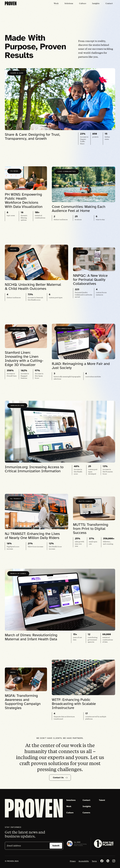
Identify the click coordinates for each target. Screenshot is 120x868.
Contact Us (60, 778)
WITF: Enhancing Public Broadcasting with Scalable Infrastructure (74, 705)
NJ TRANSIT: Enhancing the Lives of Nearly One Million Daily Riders (32, 537)
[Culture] (83, 3)
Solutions (71, 800)
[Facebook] (102, 861)
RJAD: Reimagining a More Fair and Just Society (81, 367)
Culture (70, 813)
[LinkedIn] (108, 861)
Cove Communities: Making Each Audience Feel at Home (79, 210)
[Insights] (96, 3)
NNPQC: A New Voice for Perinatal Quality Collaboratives (90, 281)
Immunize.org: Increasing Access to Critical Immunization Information (34, 471)
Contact (86, 800)
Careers (86, 813)
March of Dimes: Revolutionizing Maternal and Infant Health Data (31, 639)
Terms (94, 861)
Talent (102, 800)
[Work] (56, 3)
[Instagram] (114, 861)
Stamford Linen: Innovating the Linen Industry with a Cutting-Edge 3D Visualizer (24, 360)
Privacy (73, 861)
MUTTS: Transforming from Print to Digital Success (91, 530)
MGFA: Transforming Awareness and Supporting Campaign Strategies (23, 703)
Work (69, 806)
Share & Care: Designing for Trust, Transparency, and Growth (32, 138)
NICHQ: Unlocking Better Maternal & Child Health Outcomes (33, 288)
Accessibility (84, 861)
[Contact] (109, 3)
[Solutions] (69, 3)
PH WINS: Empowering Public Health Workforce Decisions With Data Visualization (24, 202)
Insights (87, 806)
